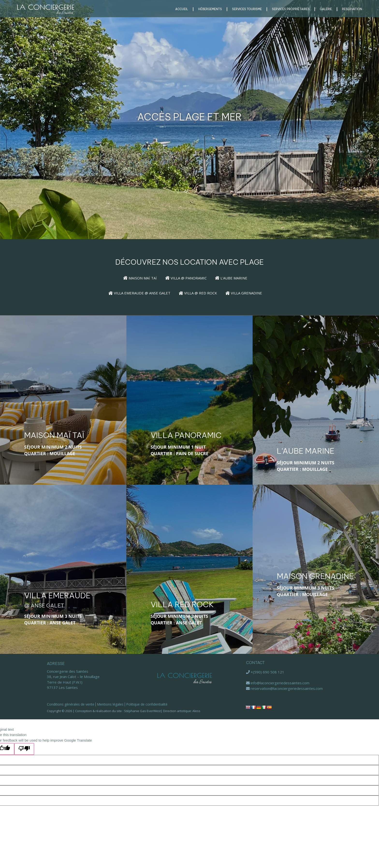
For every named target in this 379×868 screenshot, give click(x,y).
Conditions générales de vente (71, 704)
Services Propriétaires (291, 9)
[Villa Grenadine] (248, 293)
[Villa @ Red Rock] (202, 293)
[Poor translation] (24, 749)
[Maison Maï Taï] (144, 278)
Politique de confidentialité (147, 704)
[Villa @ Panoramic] (190, 278)
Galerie (326, 9)
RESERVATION (352, 9)
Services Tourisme (247, 9)
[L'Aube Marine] (235, 278)
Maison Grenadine (315, 576)
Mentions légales (110, 704)
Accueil (182, 9)
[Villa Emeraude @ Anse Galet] (144, 293)
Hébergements (210, 9)
